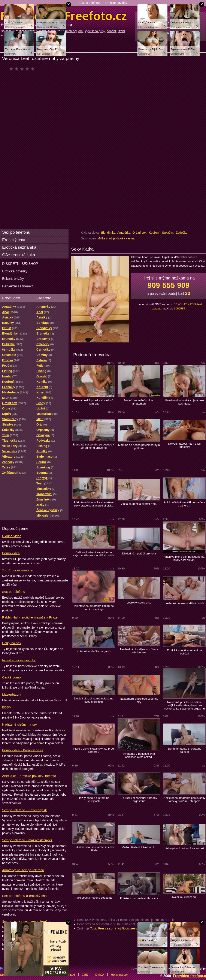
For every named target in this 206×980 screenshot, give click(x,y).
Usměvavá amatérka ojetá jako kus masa (184, 402)
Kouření (154, 233)
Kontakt (70, 975)
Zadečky (182, 233)
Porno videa (11, 553)
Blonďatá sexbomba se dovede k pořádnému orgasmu (94, 446)
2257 (85, 975)
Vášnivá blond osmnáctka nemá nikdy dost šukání (184, 558)
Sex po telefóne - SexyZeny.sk (24, 810)
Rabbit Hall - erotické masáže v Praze (30, 617)
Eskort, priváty (13, 279)
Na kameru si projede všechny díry (139, 700)
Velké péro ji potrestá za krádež (184, 848)
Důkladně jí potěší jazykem (139, 553)
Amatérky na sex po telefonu (23, 870)
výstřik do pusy (95, 31)
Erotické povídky (116, 3)
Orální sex (140, 233)
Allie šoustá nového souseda (94, 898)
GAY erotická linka (19, 255)
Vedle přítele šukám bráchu (139, 847)
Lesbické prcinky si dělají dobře (184, 603)
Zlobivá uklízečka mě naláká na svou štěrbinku (94, 700)
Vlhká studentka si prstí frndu (139, 504)
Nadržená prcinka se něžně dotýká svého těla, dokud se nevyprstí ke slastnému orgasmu (184, 705)
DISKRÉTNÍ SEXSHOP (20, 264)
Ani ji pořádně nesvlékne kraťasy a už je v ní (184, 504)
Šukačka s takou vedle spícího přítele (94, 849)
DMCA (100, 975)
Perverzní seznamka (18, 286)
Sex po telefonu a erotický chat (25, 896)
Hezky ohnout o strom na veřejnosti (93, 799)
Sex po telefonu (89, 3)
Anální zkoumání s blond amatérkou (139, 402)
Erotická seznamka (19, 247)
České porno (11, 677)
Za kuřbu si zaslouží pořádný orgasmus (139, 799)
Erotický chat (14, 240)
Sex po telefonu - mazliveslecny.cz (27, 840)
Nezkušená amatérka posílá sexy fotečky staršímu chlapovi (184, 799)
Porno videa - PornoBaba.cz (23, 750)
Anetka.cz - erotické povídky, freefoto (29, 776)
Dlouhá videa (12, 536)
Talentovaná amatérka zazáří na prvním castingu (94, 608)
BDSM (7, 707)
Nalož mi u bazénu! (184, 897)
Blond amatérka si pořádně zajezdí (184, 750)
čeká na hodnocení (23, 69)
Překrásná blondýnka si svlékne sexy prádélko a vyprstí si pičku (94, 504)
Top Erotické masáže (17, 570)
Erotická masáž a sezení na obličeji (184, 652)
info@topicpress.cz (128, 928)
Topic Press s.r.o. (102, 928)
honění (111, 31)
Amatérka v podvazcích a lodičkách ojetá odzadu (139, 755)
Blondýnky (108, 233)
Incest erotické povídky (19, 660)
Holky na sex (12, 643)
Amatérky (124, 233)
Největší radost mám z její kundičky (184, 445)
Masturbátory (12, 694)
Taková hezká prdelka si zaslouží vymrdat (93, 402)
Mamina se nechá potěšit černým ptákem (139, 447)
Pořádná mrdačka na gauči (94, 651)
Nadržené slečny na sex (20, 724)
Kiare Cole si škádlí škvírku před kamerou (93, 750)
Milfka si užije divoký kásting (116, 238)
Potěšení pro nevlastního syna (139, 898)
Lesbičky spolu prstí (139, 603)
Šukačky (168, 233)
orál (81, 31)
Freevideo (11, 298)
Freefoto (44, 298)
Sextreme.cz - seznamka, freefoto (27, 921)
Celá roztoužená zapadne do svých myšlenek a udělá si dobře (93, 554)
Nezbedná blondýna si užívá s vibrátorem (139, 651)
